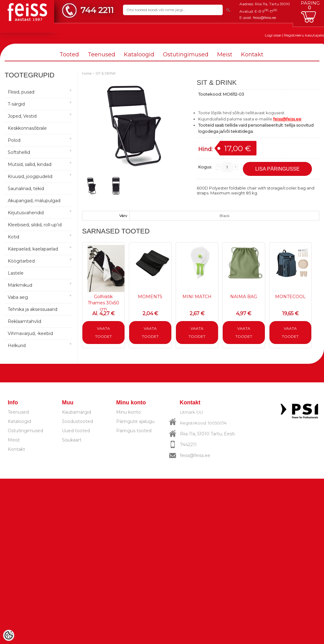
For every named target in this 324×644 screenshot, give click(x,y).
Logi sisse (273, 35)
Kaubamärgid (77, 412)
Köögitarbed (21, 261)
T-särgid (16, 104)
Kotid (13, 237)
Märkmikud (20, 285)
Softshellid (19, 152)
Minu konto (129, 412)
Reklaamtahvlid (24, 321)
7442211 (188, 445)
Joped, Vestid (22, 116)
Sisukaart (72, 440)
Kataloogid (139, 54)
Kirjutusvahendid (26, 213)
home (87, 73)
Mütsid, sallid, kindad (30, 164)
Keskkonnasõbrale (27, 128)
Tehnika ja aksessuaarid (33, 309)
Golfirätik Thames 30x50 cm (103, 303)
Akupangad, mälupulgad (34, 201)
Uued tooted (76, 431)
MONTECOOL (290, 297)
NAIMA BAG (244, 297)
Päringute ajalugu (135, 421)
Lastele (16, 273)
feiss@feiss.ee (265, 17)
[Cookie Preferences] (9, 635)
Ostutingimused (186, 54)
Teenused (101, 54)
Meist (225, 54)
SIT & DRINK (106, 73)
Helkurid (17, 346)
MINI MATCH (197, 297)
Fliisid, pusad (21, 92)
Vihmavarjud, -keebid (30, 333)
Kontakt (252, 54)
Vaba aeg (18, 297)
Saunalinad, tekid (26, 189)
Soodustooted (77, 421)
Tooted (69, 54)
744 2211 (97, 10)
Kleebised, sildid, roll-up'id (35, 225)
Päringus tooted (134, 431)
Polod (14, 140)
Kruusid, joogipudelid (30, 176)
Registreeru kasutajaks (304, 35)
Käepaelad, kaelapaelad (33, 249)
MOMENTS (150, 297)
